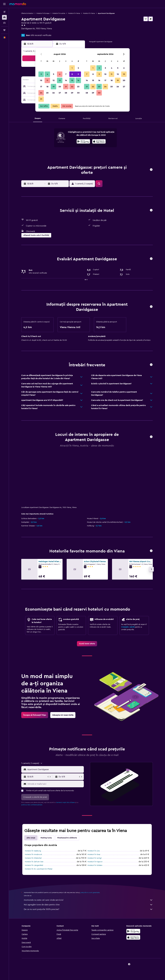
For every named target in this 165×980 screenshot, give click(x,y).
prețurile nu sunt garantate (90, 892)
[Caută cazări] (4, 17)
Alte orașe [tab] (31, 838)
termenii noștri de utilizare (65, 802)
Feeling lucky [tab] (46, 838)
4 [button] (47, 74)
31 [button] (41, 99)
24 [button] (41, 93)
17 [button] (41, 87)
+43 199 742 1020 (29, 32)
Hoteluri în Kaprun (95, 862)
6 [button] (60, 74)
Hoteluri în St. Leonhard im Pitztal (39, 869)
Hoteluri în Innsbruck (33, 854)
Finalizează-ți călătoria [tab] (67, 838)
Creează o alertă (128, 627)
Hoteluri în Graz (94, 854)
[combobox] (55, 769)
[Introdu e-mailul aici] (55, 784)
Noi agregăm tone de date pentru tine (88, 905)
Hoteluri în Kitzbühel (33, 858)
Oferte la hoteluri (27, 13)
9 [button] (78, 74)
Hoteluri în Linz (94, 851)
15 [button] (72, 80)
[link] (87, 644)
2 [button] (78, 68)
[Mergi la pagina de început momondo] (18, 4)
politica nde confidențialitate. (32, 805)
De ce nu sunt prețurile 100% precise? (88, 909)
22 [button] (72, 87)
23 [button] (78, 87)
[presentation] (99, 141)
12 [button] (54, 80)
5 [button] (54, 74)
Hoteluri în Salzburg (33, 851)
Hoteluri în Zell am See (34, 862)
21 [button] (66, 87)
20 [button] (60, 87)
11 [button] (47, 80)
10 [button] (41, 80)
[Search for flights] (4, 12)
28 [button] (66, 93)
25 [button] (47, 93)
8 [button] (72, 74)
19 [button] (54, 87)
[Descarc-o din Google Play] (83, 142)
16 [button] (78, 80)
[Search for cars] (4, 23)
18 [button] (47, 87)
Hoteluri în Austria (59, 13)
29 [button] (72, 93)
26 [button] (53, 93)
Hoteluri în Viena (74, 13)
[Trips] (4, 30)
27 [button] (60, 93)
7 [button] (66, 74)
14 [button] (66, 80)
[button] (4, 4)
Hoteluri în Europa (43, 13)
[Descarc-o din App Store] (99, 142)
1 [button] (72, 68)
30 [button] (78, 93)
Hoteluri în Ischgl (94, 858)
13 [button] (60, 80)
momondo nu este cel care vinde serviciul (88, 900)
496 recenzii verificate (41, 35)
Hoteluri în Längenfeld (34, 865)
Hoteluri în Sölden (95, 865)
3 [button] (41, 74)
